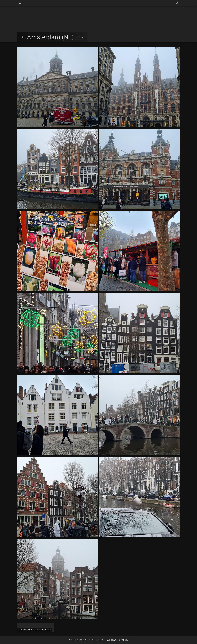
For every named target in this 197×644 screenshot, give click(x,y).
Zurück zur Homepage (118, 640)
